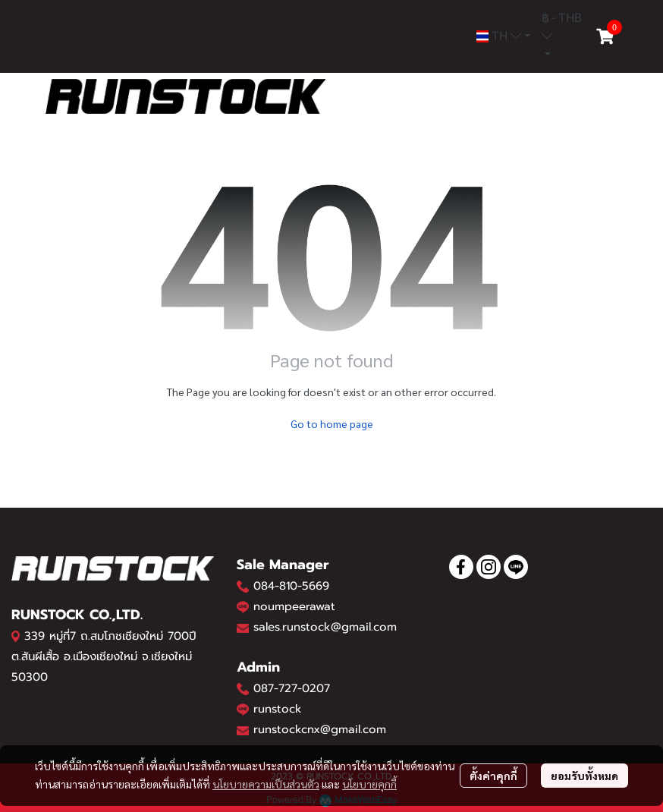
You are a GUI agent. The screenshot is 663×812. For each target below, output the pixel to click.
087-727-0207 (292, 688)
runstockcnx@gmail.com (320, 729)
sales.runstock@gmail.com (325, 627)
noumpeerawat (294, 606)
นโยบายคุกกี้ (369, 784)
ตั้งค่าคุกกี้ (493, 776)
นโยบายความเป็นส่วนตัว (266, 784)
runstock (278, 709)
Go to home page (332, 423)
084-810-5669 (291, 586)
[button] (503, 36)
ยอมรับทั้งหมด (584, 776)
